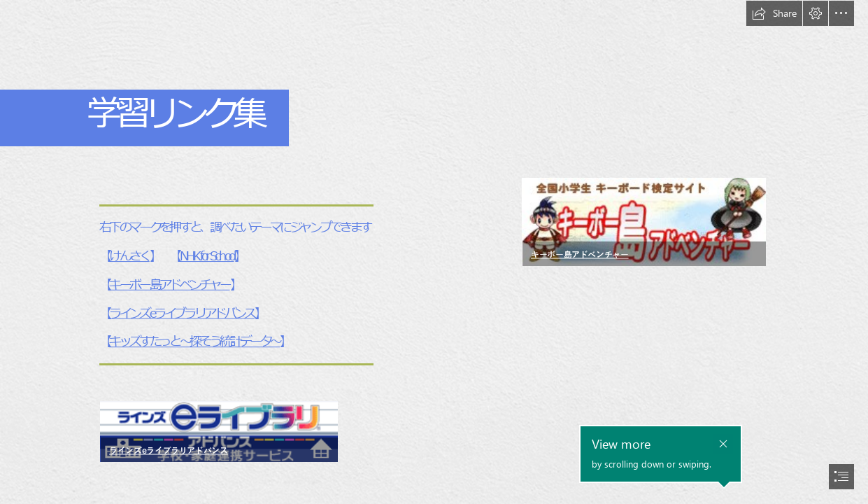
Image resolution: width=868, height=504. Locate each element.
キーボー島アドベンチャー (169, 285)
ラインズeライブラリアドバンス (182, 313)
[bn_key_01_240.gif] (643, 222)
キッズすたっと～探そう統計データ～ (194, 342)
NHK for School (206, 256)
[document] (434, 252)
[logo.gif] (218, 431)
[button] (774, 13)
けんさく (129, 256)
